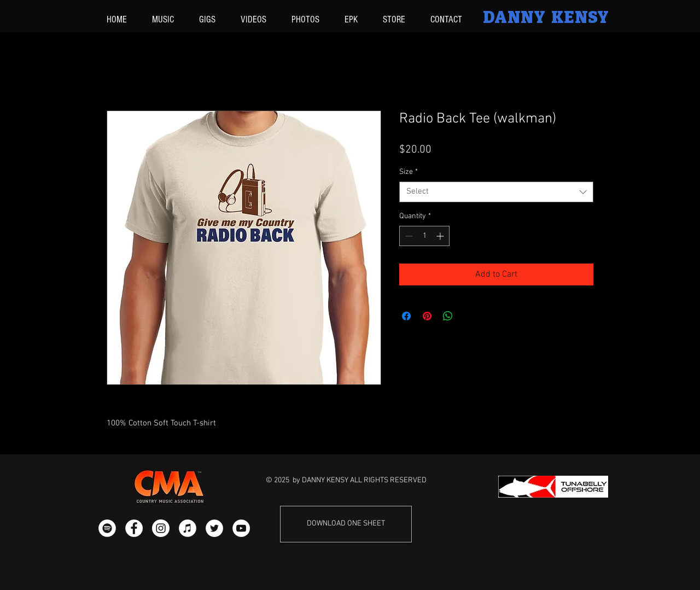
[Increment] (441, 236)
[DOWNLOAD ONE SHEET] (346, 524)
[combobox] (496, 192)
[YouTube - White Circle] (241, 528)
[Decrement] (408, 236)
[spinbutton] (424, 236)
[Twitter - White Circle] (214, 528)
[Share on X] (469, 316)
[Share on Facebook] (406, 316)
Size (409, 172)
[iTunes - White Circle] (188, 528)
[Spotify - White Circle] (107, 528)
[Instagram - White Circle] (161, 528)
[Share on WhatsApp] (448, 316)
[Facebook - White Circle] (134, 528)
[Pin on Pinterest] (427, 316)
